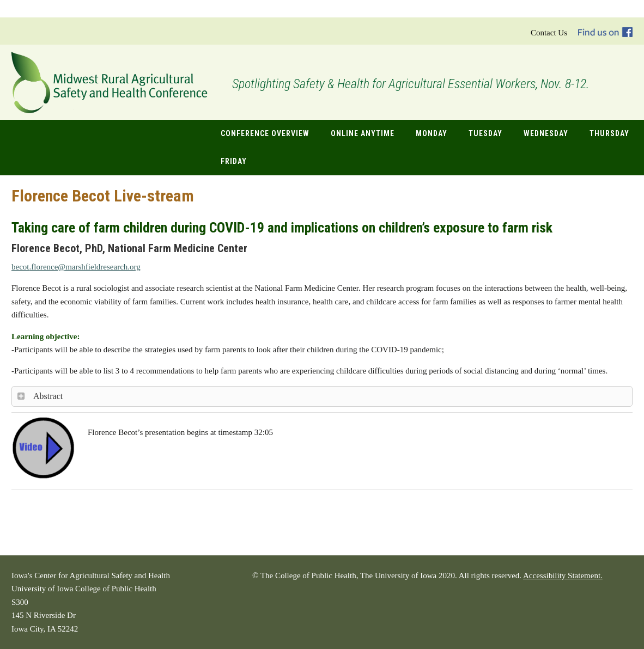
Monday (432, 133)
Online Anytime (363, 133)
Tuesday (485, 133)
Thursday (609, 133)
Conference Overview (265, 133)
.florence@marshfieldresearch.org (76, 267)
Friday (234, 161)
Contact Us (549, 33)
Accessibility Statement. (563, 575)
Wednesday (546, 133)
